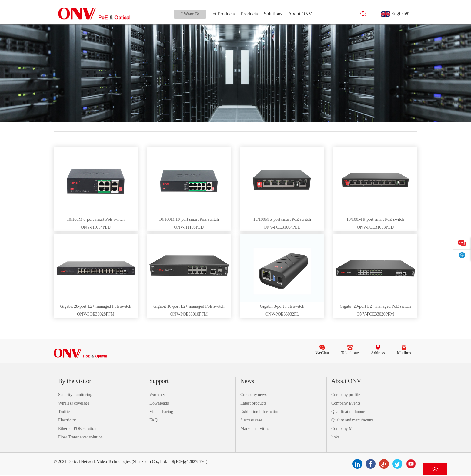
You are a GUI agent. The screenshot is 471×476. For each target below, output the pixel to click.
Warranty (157, 395)
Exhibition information (260, 412)
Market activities (255, 429)
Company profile (346, 395)
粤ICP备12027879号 (190, 462)
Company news (254, 395)
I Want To (190, 14)
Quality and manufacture (352, 420)
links (335, 437)
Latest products (253, 403)
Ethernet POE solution (77, 429)
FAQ (154, 420)
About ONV (300, 14)
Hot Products (222, 14)
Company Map (344, 429)
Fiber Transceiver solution (80, 437)
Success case (251, 420)
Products (249, 14)
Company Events (346, 403)
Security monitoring (75, 395)
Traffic (64, 412)
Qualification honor (348, 412)
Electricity (67, 420)
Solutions (273, 14)
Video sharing (161, 412)
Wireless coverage (74, 403)
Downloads (159, 403)
